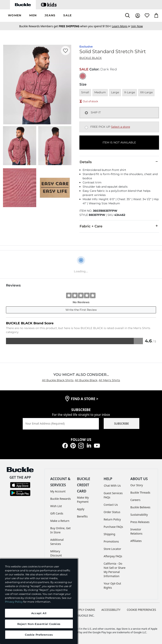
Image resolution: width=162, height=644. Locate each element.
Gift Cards (57, 513)
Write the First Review (81, 310)
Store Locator (112, 549)
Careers (135, 500)
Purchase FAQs (113, 527)
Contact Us (111, 505)
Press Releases (140, 522)
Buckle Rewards (61, 499)
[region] (39, 601)
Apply (81, 509)
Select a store (121, 127)
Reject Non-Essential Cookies (39, 624)
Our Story (137, 485)
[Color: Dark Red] (83, 76)
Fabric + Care (119, 226)
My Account (58, 491)
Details (119, 162)
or (121, 26)
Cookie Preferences (141, 610)
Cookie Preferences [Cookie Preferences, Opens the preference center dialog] (39, 635)
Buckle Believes (140, 507)
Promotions (111, 541)
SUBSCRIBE (122, 423)
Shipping (109, 534)
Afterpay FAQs (113, 556)
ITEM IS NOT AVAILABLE (119, 142)
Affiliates (136, 541)
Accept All (39, 613)
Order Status (112, 512)
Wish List (56, 506)
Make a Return (60, 521)
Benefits (82, 516)
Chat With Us (112, 486)
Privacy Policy (14, 602)
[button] (15, 16)
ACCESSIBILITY (111, 610)
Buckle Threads (140, 492)
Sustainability (139, 515)
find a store (85, 399)
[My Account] (138, 16)
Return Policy (112, 519)
